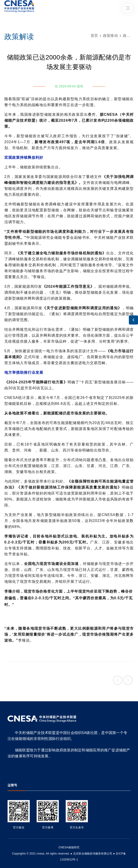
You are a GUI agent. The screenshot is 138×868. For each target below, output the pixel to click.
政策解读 (130, 36)
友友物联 (8, 851)
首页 (94, 36)
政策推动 (110, 36)
